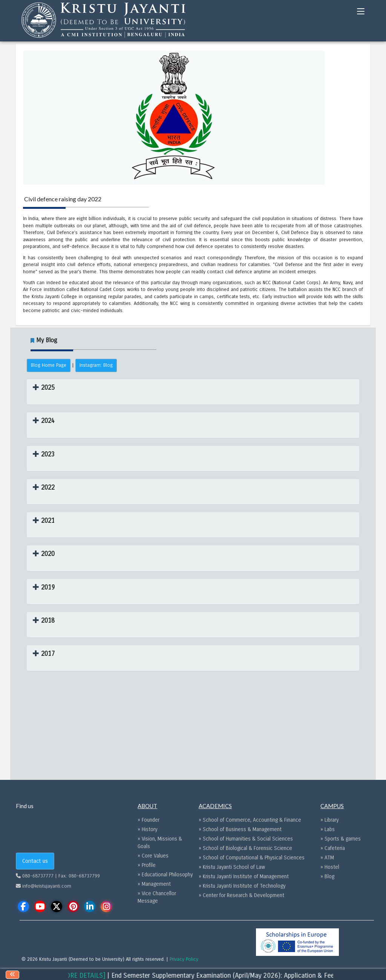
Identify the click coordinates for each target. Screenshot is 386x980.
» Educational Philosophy (165, 875)
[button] (44, 388)
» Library (329, 820)
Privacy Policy (184, 959)
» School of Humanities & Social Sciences (246, 839)
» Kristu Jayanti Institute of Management (244, 877)
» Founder (149, 820)
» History (147, 829)
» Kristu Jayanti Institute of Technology (242, 886)
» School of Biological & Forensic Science (245, 848)
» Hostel (330, 867)
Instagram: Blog (96, 365)
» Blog (327, 877)
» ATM (327, 858)
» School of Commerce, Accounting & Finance (250, 820)
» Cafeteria (333, 848)
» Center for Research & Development (241, 895)
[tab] (193, 392)
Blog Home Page (49, 365)
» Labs (328, 829)
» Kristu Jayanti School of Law (232, 867)
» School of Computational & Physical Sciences (252, 858)
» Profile (147, 865)
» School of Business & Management (240, 829)
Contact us (35, 861)
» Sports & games (341, 839)
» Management (154, 884)
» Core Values (153, 856)
